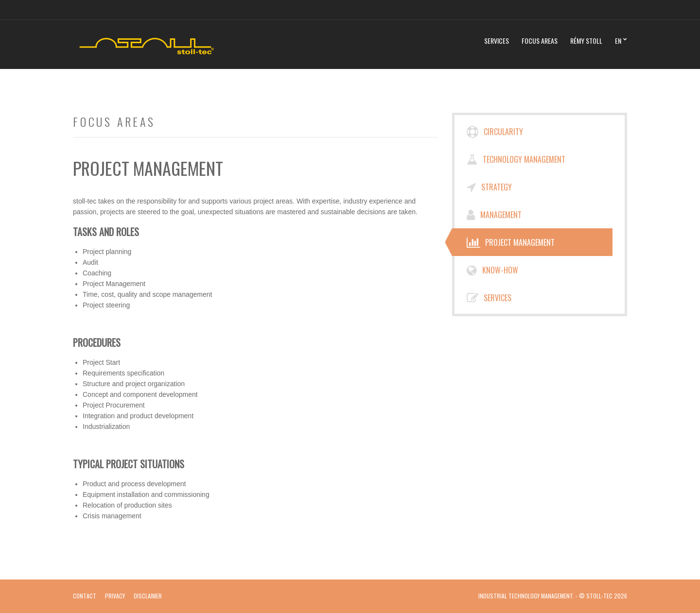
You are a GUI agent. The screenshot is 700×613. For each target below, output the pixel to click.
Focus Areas (540, 41)
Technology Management (516, 159)
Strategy (489, 187)
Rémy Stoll (586, 41)
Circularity (495, 132)
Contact (85, 596)
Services (497, 41)
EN (618, 41)
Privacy (115, 596)
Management (494, 215)
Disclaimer (148, 596)
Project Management (511, 242)
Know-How (492, 270)
